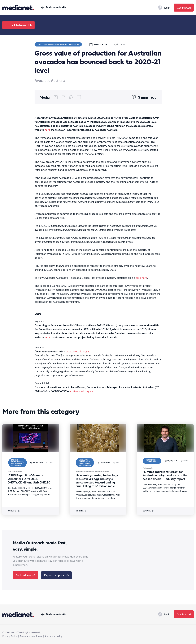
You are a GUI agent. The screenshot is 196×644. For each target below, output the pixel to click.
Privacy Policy (10, 636)
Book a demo (25, 575)
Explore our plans (56, 575)
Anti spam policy (54, 636)
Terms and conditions (31, 636)
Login (164, 8)
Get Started (184, 7)
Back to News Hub (18, 25)
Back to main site (54, 7)
